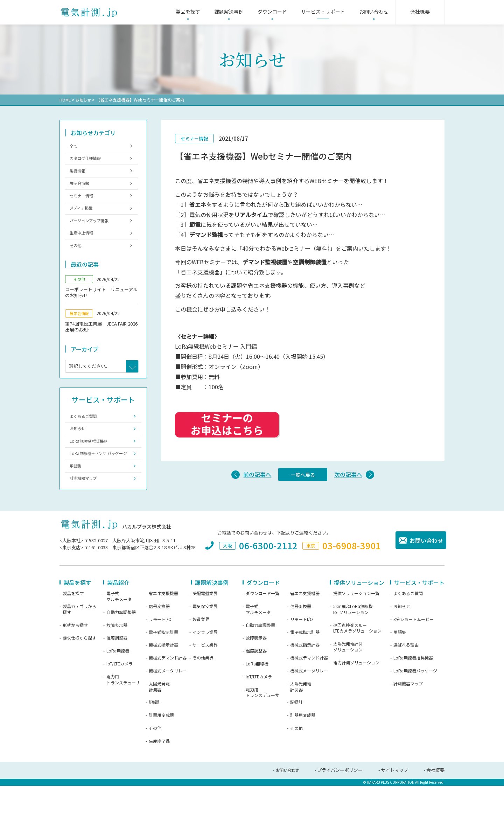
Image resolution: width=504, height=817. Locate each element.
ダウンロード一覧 (262, 625)
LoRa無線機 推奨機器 (92, 461)
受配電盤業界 (205, 625)
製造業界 (201, 651)
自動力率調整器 (121, 644)
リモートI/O (160, 651)
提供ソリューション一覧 (356, 625)
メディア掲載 (84, 218)
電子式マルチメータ (119, 628)
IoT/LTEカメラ (120, 696)
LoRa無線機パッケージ (415, 703)
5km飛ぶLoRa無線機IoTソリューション (353, 641)
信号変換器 (159, 638)
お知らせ (84, 100)
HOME (65, 100)
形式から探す (75, 657)
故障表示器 (117, 657)
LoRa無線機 (118, 683)
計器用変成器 (161, 747)
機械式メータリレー (168, 703)
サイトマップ (394, 802)
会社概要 (435, 802)
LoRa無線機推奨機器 (413, 690)
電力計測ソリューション (356, 694)
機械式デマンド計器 (168, 690)
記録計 (155, 734)
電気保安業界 (205, 638)
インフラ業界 (205, 664)
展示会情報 (82, 189)
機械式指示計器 (163, 677)
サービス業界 (205, 677)
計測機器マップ (86, 509)
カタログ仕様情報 (89, 161)
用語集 (77, 495)
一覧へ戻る (303, 475)
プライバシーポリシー (340, 802)
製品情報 (79, 175)
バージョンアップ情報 (93, 232)
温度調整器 (117, 670)
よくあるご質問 (86, 433)
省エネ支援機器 (163, 625)
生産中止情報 (84, 246)
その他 (77, 260)
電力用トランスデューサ (123, 711)
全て (75, 146)
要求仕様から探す (79, 670)
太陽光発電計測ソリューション (348, 679)
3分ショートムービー (414, 651)
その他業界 (203, 690)
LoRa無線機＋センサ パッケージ (99, 478)
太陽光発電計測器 (159, 718)
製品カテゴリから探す (79, 641)
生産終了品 (159, 773)
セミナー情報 (84, 204)
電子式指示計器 (163, 664)
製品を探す (73, 625)
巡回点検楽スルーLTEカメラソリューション (357, 660)
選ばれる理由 (406, 677)
